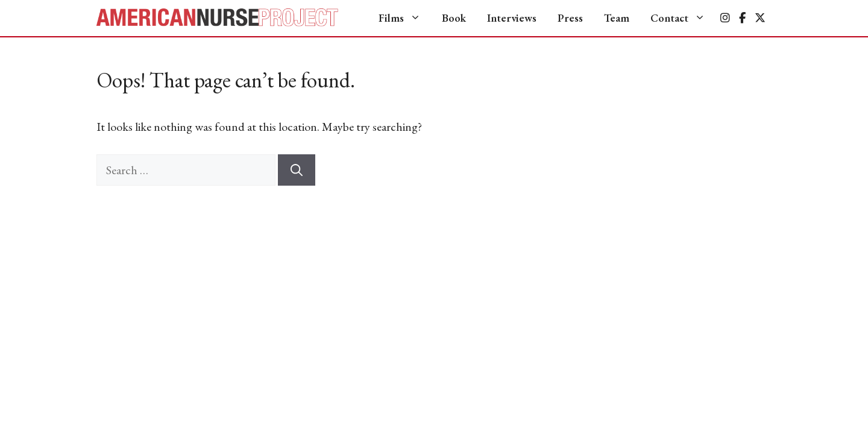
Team (617, 18)
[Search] (297, 170)
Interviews (512, 18)
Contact (684, 18)
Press (570, 18)
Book (454, 18)
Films (406, 18)
